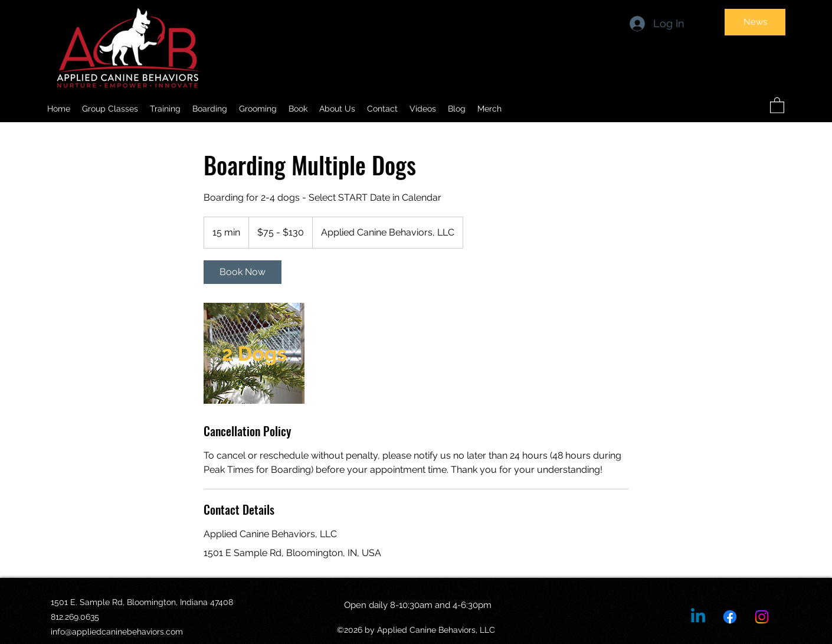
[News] (755, 22)
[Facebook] (730, 617)
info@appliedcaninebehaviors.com (117, 632)
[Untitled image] (254, 353)
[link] (243, 272)
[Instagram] (762, 617)
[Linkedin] (698, 617)
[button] (337, 109)
